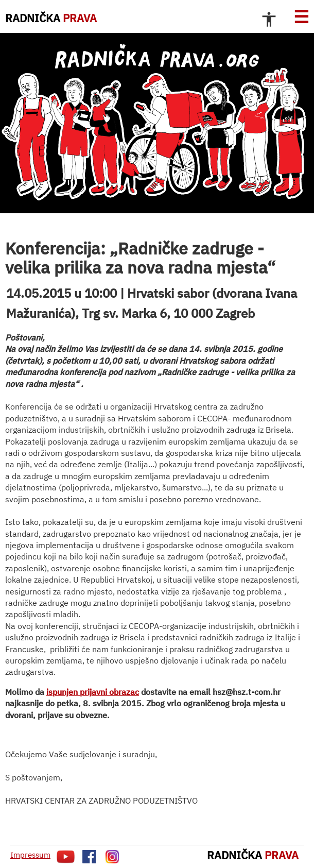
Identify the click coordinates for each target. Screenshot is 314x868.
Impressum (30, 855)
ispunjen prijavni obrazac (93, 692)
